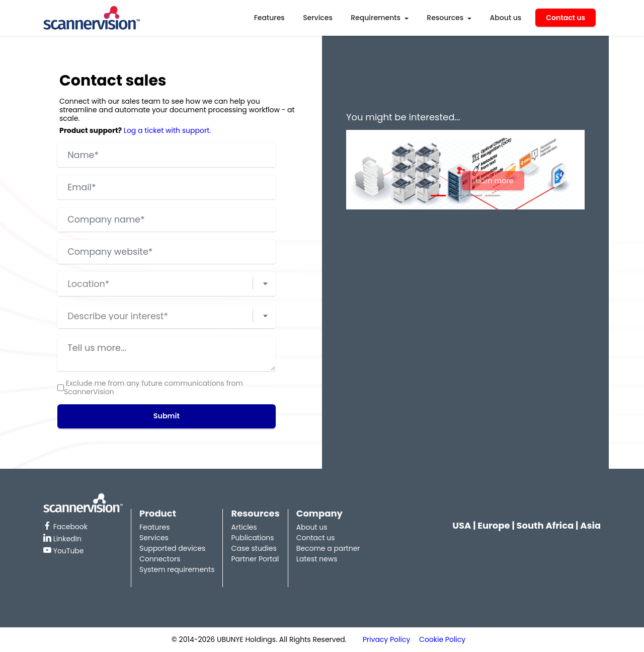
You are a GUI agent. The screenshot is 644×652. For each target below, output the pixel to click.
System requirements (177, 569)
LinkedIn (62, 539)
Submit (166, 416)
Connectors (160, 559)
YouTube (64, 551)
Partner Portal (255, 559)
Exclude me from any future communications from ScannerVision (153, 388)
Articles (244, 527)
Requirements (376, 18)
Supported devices (172, 548)
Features (269, 18)
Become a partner (328, 548)
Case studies (254, 548)
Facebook (65, 527)
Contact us (566, 18)
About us (506, 18)
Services (318, 18)
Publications (252, 538)
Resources (445, 18)
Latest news (317, 559)
